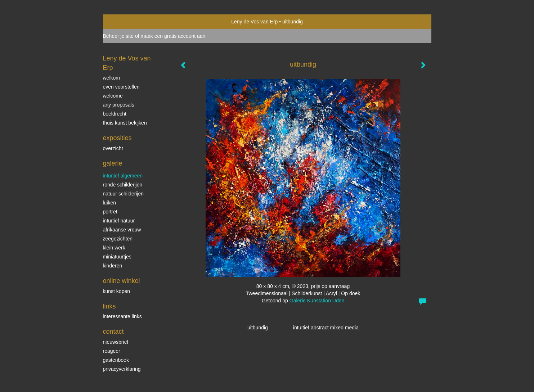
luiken (110, 203)
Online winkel (122, 281)
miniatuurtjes (117, 257)
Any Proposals (119, 105)
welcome (113, 96)
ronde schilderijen (123, 185)
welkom (111, 78)
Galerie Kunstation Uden (317, 301)
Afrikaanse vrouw (122, 230)
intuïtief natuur (119, 221)
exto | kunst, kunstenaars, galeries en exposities (123, 22)
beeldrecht (115, 114)
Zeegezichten (118, 239)
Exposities (117, 138)
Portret (110, 212)
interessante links (122, 316)
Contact (113, 332)
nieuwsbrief (116, 342)
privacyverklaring (122, 369)
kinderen (113, 266)
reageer (112, 351)
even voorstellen (121, 87)
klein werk (114, 248)
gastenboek (116, 360)
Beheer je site (118, 36)
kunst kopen (117, 291)
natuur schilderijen (124, 194)
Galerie (113, 163)
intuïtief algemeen (123, 176)
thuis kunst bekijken (125, 123)
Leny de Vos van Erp (254, 22)
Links (109, 306)
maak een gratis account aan (173, 36)
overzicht (113, 148)
